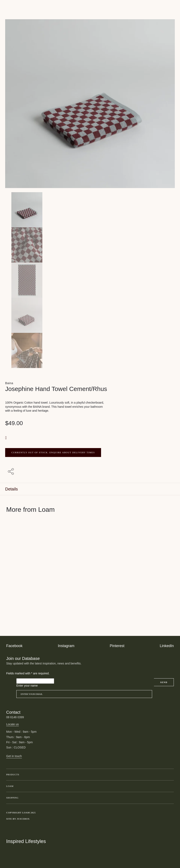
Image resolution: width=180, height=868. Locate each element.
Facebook (14, 646)
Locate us (13, 724)
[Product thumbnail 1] (90, 245)
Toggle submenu (170, 775)
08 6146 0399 (15, 717)
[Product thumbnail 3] (90, 315)
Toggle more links (171, 819)
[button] (6, 438)
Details (11, 489)
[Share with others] (12, 472)
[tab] (90, 489)
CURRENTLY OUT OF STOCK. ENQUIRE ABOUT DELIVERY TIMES (53, 452)
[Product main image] (90, 210)
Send (164, 682)
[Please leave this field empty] (35, 681)
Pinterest (117, 646)
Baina (9, 383)
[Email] (84, 694)
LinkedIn (167, 646)
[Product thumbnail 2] (90, 280)
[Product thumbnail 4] (90, 350)
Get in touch (14, 756)
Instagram (66, 646)
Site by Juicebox (18, 819)
